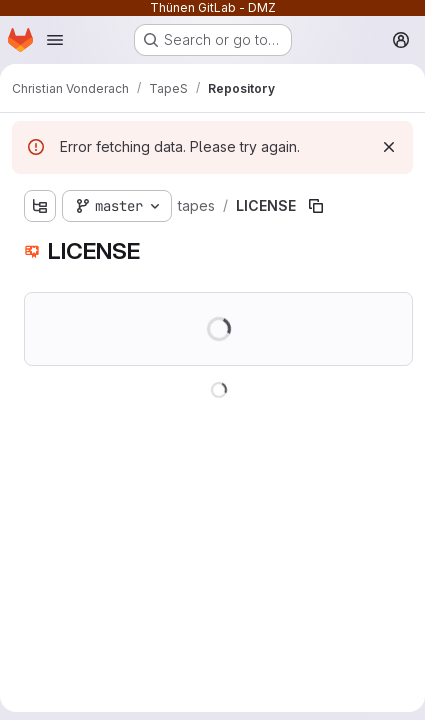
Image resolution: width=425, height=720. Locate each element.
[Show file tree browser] (40, 206)
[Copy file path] (316, 206)
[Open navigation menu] (55, 40)
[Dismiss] (389, 147)
